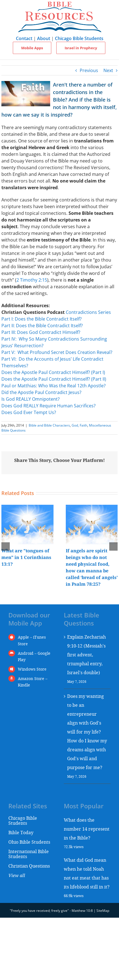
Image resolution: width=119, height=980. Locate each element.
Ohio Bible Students (29, 842)
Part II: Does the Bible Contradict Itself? (42, 326)
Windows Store (32, 669)
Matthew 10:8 (82, 911)
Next (108, 70)
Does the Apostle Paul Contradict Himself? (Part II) (54, 379)
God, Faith (79, 425)
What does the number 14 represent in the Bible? (87, 829)
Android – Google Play (34, 657)
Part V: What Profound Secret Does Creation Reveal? (57, 352)
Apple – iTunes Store (32, 640)
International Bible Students (29, 854)
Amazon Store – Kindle (33, 682)
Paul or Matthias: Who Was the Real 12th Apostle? (54, 386)
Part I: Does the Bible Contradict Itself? (42, 319)
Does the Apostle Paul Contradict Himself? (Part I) (53, 372)
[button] (6, 546)
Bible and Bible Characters (49, 425)
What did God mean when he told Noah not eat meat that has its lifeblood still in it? (87, 873)
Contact (24, 38)
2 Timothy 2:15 (32, 280)
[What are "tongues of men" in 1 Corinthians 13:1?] (27, 508)
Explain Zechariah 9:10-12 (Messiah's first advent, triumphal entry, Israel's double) (87, 655)
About (44, 38)
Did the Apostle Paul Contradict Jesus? (41, 392)
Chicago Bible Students (79, 38)
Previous (89, 70)
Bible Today (21, 832)
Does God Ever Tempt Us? (29, 412)
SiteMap (103, 911)
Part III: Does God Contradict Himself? (41, 332)
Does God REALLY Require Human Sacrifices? (48, 406)
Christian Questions (29, 866)
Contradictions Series (88, 312)
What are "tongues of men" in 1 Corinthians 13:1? (26, 557)
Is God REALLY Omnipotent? (31, 399)
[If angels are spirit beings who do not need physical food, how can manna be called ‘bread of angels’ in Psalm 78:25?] (92, 508)
